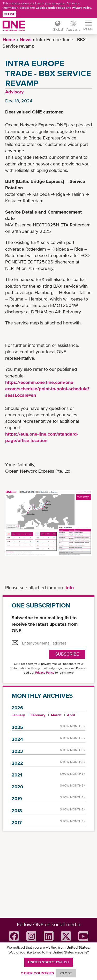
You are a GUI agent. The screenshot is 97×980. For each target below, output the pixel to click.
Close (9, 14)
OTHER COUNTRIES (37, 973)
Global (58, 29)
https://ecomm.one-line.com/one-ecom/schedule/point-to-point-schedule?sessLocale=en (47, 389)
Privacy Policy (81, 8)
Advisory (14, 92)
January (18, 715)
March (56, 715)
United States (48, 962)
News (26, 39)
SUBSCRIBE (67, 654)
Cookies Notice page (50, 8)
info (70, 588)
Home (9, 39)
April (71, 715)
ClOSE (66, 973)
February (38, 715)
